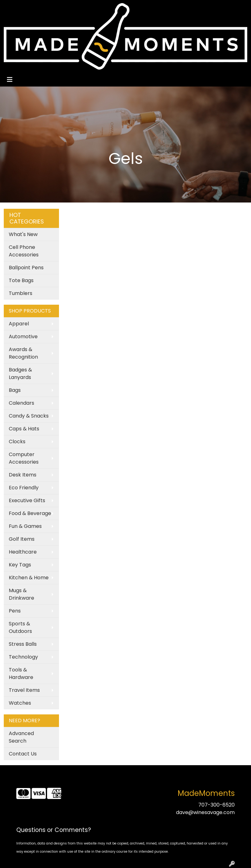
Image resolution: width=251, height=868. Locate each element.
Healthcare (23, 552)
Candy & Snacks (29, 416)
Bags (15, 390)
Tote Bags (21, 280)
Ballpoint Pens (26, 268)
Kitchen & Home (29, 578)
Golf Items (22, 539)
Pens (15, 611)
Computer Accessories (24, 458)
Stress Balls (23, 644)
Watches (20, 703)
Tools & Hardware (21, 673)
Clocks (17, 442)
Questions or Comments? (54, 830)
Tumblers (21, 293)
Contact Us (23, 754)
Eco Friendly (24, 488)
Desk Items (23, 475)
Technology (23, 657)
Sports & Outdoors (20, 627)
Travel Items (24, 690)
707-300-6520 (216, 805)
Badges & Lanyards (20, 374)
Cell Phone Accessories (24, 251)
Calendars (21, 403)
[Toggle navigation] (10, 80)
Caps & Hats (24, 429)
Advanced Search (21, 737)
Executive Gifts (27, 500)
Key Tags (20, 565)
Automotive (23, 337)
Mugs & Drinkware (21, 594)
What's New (23, 234)
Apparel (19, 324)
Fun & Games (25, 526)
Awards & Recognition (23, 353)
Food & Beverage (30, 513)
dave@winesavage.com (205, 812)
